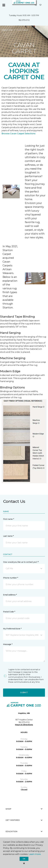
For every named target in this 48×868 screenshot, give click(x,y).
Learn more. (35, 854)
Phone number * (11, 578)
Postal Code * (9, 612)
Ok (24, 859)
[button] (36, 5)
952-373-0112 (24, 20)
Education (24, 831)
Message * (8, 644)
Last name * (8, 536)
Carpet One (7, 30)
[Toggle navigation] (4, 5)
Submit (24, 692)
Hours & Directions (24, 725)
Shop (24, 809)
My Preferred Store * (12, 629)
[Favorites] (40, 5)
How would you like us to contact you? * (21, 562)
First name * (9, 519)
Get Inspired (24, 820)
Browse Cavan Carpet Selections (18, 134)
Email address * (10, 595)
